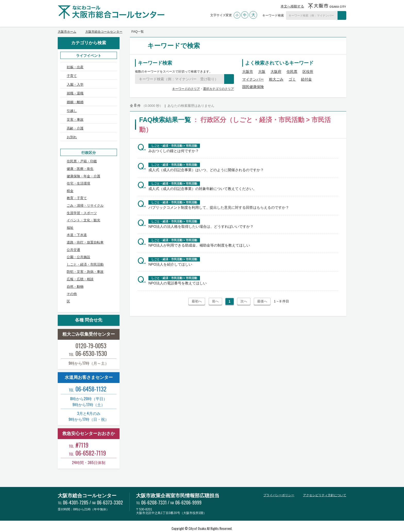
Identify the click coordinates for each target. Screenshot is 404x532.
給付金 (306, 79)
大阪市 (248, 72)
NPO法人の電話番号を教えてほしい (178, 283)
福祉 (70, 218)
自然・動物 (75, 277)
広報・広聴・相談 (80, 270)
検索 (342, 15)
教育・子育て (77, 189)
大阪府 (276, 72)
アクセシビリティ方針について (325, 486)
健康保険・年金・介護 (83, 167)
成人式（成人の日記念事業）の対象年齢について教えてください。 (203, 189)
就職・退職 (75, 90)
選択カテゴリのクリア (218, 89)
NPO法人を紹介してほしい (170, 264)
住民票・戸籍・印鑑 (82, 152)
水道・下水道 (77, 226)
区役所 (308, 72)
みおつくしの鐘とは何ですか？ (174, 151)
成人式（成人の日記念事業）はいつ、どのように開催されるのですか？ (206, 170)
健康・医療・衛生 (80, 159)
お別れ (72, 129)
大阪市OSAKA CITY (327, 6)
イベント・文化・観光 (83, 211)
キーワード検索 (273, 15)
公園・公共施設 (78, 248)
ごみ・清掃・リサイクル (85, 196)
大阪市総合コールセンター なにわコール (111, 12)
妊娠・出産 (75, 67)
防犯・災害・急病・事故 (85, 263)
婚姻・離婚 (75, 98)
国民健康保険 (253, 87)
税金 (70, 182)
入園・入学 (75, 82)
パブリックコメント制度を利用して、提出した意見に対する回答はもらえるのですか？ (219, 207)
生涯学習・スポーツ (82, 204)
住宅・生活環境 (78, 174)
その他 (72, 285)
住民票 (292, 72)
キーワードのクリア (186, 89)
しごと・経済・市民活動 (85, 255)
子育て (72, 75)
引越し (72, 106)
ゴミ (292, 79)
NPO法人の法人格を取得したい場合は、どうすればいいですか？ (201, 226)
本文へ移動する (292, 6)
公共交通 (73, 241)
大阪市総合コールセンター (104, 32)
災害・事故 (75, 113)
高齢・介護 (75, 121)
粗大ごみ (276, 79)
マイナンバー (253, 79)
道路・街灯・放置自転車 (85, 233)
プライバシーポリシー (279, 486)
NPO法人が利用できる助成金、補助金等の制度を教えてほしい (199, 245)
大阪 (262, 72)
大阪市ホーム (67, 32)
